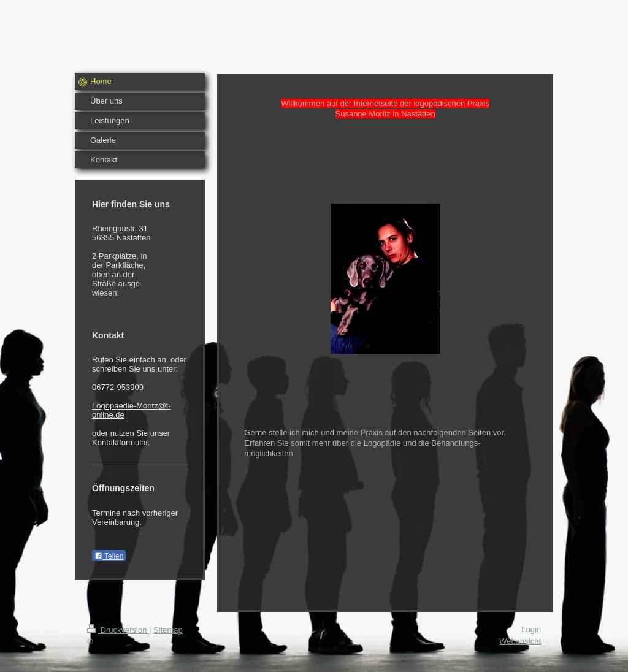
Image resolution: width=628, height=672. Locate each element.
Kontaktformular (120, 442)
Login (531, 629)
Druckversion (118, 630)
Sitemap (168, 630)
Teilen (109, 556)
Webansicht (520, 641)
